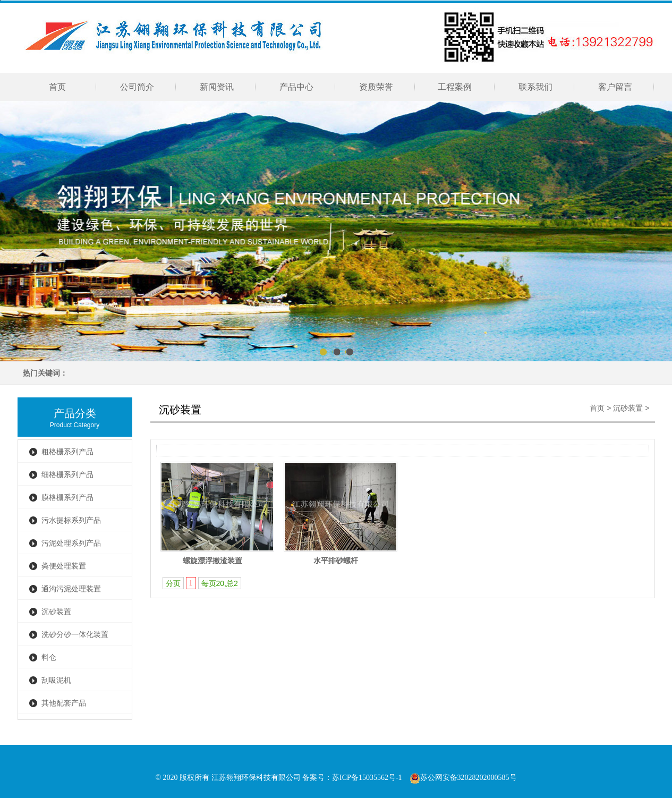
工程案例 (456, 87)
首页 (57, 87)
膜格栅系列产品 (67, 498)
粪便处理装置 (64, 566)
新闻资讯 (217, 87)
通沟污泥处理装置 (71, 589)
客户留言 (615, 87)
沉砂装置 (56, 612)
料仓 (49, 657)
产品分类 (75, 413)
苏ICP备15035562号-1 (367, 778)
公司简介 (137, 87)
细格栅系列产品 (67, 475)
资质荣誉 (376, 87)
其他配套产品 (64, 703)
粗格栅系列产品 (67, 452)
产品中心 (296, 87)
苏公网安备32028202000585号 (463, 778)
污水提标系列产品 (71, 520)
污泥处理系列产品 (71, 543)
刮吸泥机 (56, 680)
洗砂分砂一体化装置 (75, 635)
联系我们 (535, 87)
